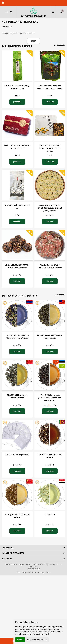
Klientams (7, 559)
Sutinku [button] (20, 640)
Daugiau (50, 221)
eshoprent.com (45, 572)
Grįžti (34, 41)
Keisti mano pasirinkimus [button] (37, 640)
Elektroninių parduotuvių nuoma (28, 572)
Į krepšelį (17, 102)
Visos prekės (60, 45)
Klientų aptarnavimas (13, 553)
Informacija (8, 548)
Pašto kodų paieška (34, 569)
